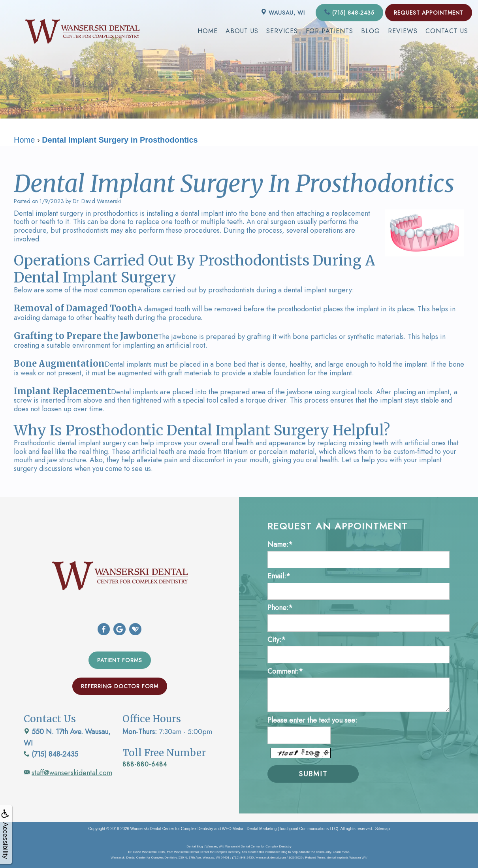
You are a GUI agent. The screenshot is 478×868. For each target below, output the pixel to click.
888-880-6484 (145, 764)
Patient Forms (120, 660)
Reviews (403, 31)
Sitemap (383, 828)
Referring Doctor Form (120, 686)
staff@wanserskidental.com (72, 773)
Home (208, 31)
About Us (242, 31)
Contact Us (447, 31)
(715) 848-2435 (349, 13)
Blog (371, 31)
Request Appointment (429, 13)
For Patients (329, 31)
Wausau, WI (283, 13)
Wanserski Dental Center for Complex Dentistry (172, 828)
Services (282, 31)
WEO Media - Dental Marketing (249, 828)
